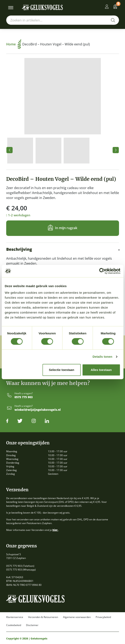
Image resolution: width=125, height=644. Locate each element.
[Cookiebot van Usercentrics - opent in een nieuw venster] (102, 271)
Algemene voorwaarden (77, 617)
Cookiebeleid (14, 625)
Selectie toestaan (62, 370)
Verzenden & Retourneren (43, 617)
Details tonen (102, 357)
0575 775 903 (24, 397)
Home (14, 44)
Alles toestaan (101, 370)
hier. (55, 530)
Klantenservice (15, 617)
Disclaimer (32, 625)
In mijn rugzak (66, 228)
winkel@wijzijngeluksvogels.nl (38, 410)
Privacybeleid (103, 617)
